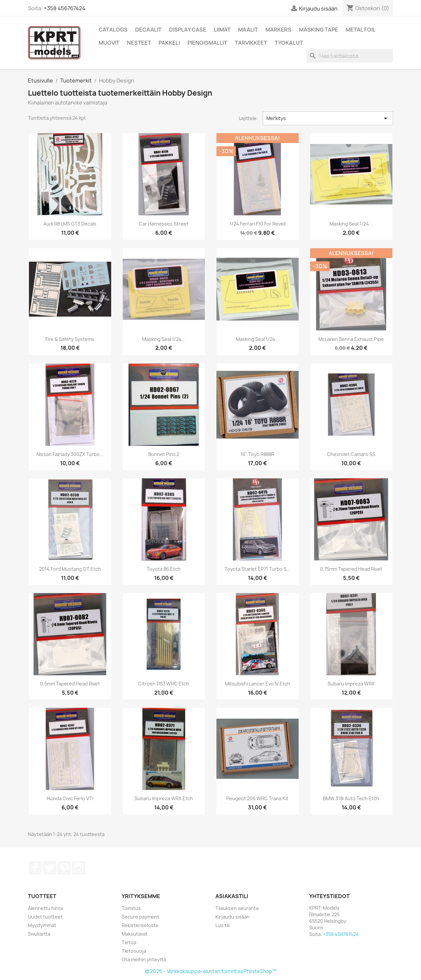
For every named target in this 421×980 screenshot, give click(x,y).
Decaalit (148, 30)
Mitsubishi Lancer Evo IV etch (258, 684)
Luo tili (223, 925)
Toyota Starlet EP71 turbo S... (258, 569)
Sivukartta (39, 934)
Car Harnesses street (164, 224)
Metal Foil (361, 30)
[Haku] (350, 56)
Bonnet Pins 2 (164, 454)
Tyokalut (289, 43)
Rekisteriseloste (140, 925)
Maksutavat (135, 934)
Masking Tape (319, 30)
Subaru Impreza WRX (351, 684)
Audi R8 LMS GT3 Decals (70, 224)
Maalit (248, 30)
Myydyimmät (42, 925)
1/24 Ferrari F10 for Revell (258, 224)
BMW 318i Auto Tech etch (351, 798)
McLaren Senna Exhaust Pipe (351, 339)
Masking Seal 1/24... (351, 224)
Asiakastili (232, 896)
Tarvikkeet (251, 43)
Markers (278, 30)
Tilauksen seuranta (237, 908)
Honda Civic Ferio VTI (70, 798)
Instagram (79, 868)
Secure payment (140, 917)
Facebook (35, 868)
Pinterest (64, 868)
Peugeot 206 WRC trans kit (257, 798)
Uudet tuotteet (45, 917)
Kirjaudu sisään (233, 917)
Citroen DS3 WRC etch (164, 684)
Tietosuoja (134, 951)
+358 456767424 (65, 8)
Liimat (222, 30)
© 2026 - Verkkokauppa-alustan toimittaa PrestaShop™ (211, 971)
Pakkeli (169, 43)
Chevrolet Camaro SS (351, 454)
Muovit (109, 43)
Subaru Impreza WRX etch (164, 798)
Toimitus (131, 908)
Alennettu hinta (45, 908)
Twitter (50, 868)
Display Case (188, 30)
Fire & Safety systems (70, 339)
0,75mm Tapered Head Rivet (351, 569)
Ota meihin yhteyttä (144, 959)
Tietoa (129, 942)
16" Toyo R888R (257, 454)
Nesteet (139, 43)
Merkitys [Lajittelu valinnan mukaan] (328, 118)
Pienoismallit (207, 43)
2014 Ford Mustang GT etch (70, 569)
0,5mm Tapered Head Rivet (70, 684)
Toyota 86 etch (164, 569)
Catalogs (113, 30)
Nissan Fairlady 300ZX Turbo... (70, 454)
